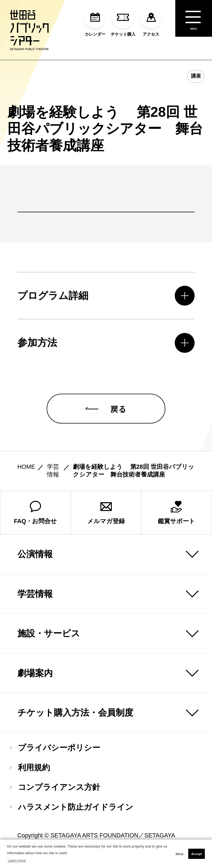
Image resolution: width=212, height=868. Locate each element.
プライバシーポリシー (55, 752)
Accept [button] (197, 854)
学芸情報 (35, 598)
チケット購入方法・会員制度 (75, 717)
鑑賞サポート (177, 517)
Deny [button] (179, 854)
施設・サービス (49, 638)
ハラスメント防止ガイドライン (72, 812)
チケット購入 (123, 21)
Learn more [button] (17, 860)
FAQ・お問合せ (35, 517)
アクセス (151, 21)
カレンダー (95, 21)
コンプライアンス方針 (55, 792)
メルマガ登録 (106, 517)
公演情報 (35, 559)
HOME (26, 472)
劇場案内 (35, 678)
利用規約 (30, 772)
